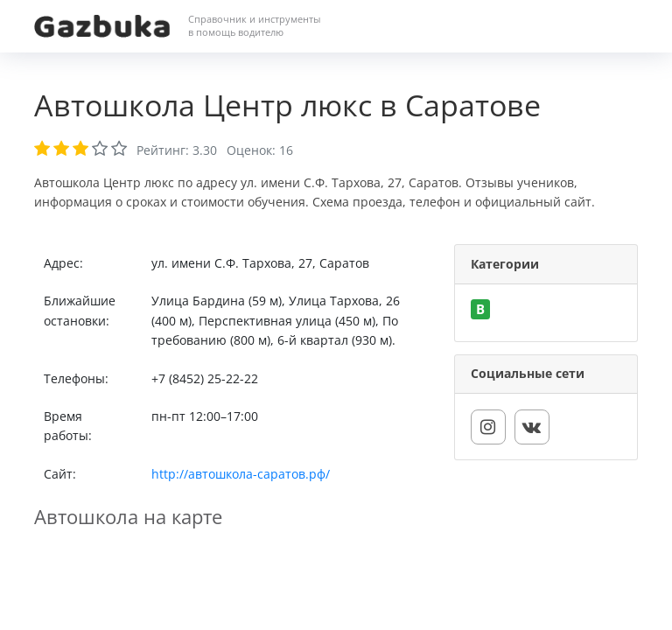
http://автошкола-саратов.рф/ (241, 474)
